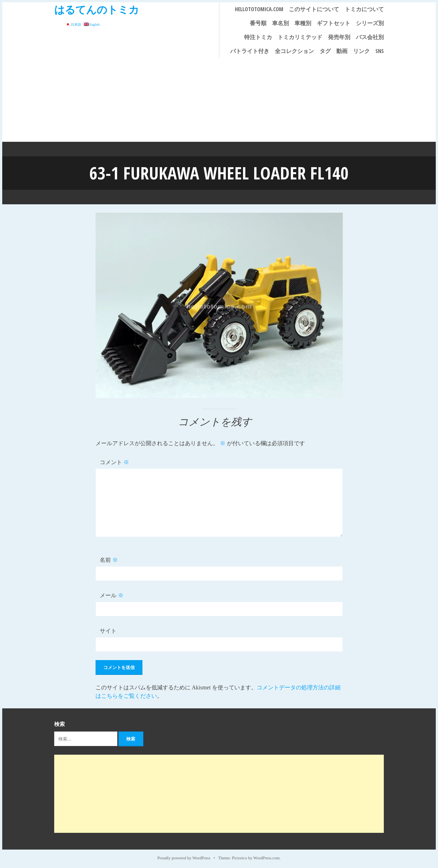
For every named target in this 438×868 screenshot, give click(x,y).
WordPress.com (266, 857)
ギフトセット (334, 23)
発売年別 (339, 37)
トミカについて (364, 9)
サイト (108, 630)
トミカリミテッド (300, 37)
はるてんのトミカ (97, 9)
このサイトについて (314, 9)
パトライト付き (250, 51)
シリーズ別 (370, 23)
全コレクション (294, 51)
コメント (114, 462)
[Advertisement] (219, 100)
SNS (380, 51)
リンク (361, 51)
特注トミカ (258, 37)
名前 (109, 560)
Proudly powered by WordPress (184, 857)
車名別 (280, 23)
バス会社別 (370, 37)
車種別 (303, 23)
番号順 (258, 23)
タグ (325, 51)
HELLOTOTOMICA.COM (259, 9)
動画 (342, 51)
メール (112, 595)
